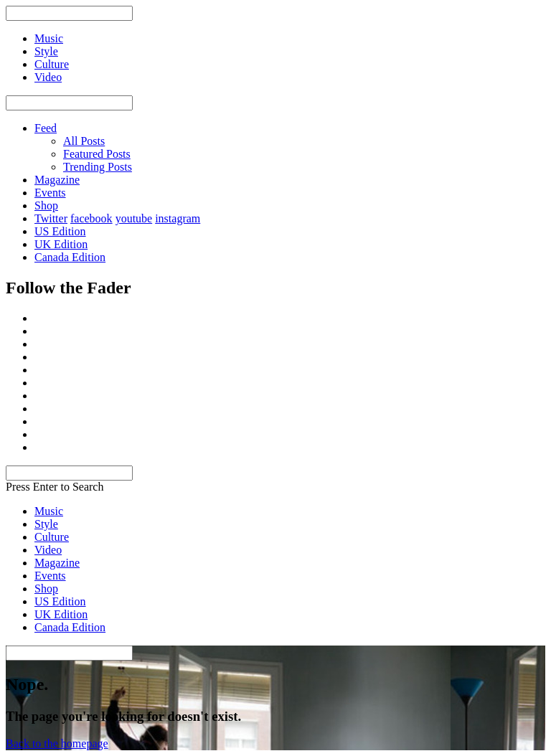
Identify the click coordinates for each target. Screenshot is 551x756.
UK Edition (61, 244)
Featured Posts (97, 154)
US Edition (60, 231)
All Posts (84, 141)
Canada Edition (70, 257)
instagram (178, 218)
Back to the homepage (57, 743)
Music (49, 511)
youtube (134, 218)
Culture (52, 537)
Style (46, 524)
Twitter (51, 218)
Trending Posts (98, 167)
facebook (91, 218)
